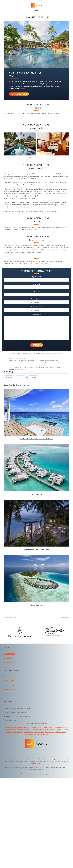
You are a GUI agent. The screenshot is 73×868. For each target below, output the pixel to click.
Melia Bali (65, 617)
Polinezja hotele (17, 732)
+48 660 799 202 (9, 654)
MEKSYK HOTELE (9, 685)
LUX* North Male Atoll (36, 494)
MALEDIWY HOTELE (10, 677)
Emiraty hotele (28, 732)
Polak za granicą (22, 370)
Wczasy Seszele (37, 727)
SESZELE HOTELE (9, 681)
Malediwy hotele (23, 730)
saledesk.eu (35, 774)
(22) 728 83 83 (8, 658)
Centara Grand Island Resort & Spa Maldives (37, 439)
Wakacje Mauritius (10, 730)
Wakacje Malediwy (24, 727)
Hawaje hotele (50, 732)
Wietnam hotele (42, 734)
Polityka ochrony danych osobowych (17, 358)
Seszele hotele (35, 730)
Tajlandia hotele (61, 732)
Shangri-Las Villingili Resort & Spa (37, 550)
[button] (36, 10)
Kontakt (25, 263)
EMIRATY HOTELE (9, 689)
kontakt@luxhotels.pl (11, 662)
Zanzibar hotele (31, 734)
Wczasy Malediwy (11, 727)
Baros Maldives (36, 605)
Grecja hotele (39, 732)
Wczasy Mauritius (62, 727)
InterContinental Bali (11, 617)
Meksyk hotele (58, 730)
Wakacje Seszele (49, 727)
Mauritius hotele (46, 730)
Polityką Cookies (51, 762)
